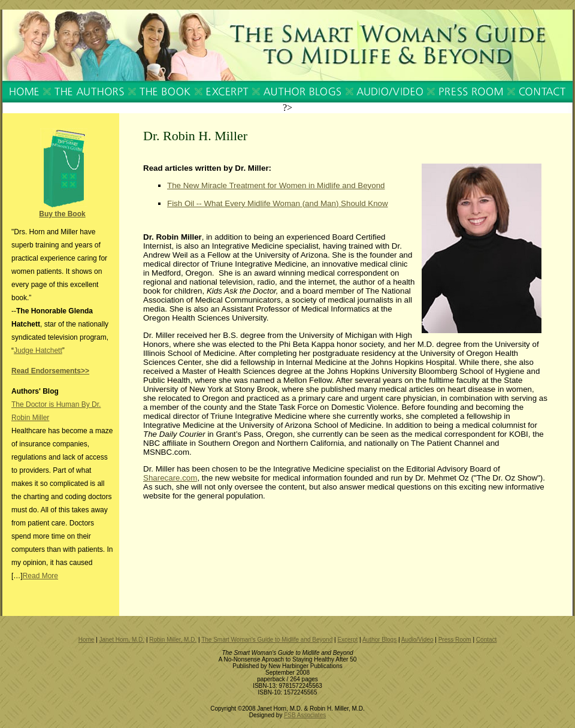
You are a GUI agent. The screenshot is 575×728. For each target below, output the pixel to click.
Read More (40, 576)
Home (87, 640)
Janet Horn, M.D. (122, 640)
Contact (486, 640)
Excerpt (347, 640)
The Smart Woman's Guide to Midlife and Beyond (267, 640)
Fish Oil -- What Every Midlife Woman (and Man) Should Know (278, 203)
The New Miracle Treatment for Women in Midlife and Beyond (276, 185)
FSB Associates (305, 715)
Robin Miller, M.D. (173, 640)
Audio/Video (417, 640)
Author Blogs (379, 640)
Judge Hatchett (38, 351)
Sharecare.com (170, 478)
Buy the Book (62, 214)
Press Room (455, 640)
